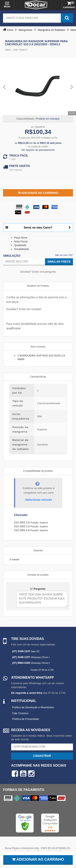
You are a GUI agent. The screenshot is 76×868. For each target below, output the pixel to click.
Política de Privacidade (26, 719)
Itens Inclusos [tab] (38, 347)
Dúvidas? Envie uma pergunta (38, 272)
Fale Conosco (20, 713)
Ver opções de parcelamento (38, 150)
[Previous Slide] (4, 87)
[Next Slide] (72, 87)
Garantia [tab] (38, 551)
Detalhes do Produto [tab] (38, 286)
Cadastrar (42, 756)
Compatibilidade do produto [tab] (38, 471)
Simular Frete (59, 262)
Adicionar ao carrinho (38, 859)
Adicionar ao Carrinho (38, 193)
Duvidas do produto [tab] (38, 575)
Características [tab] (38, 377)
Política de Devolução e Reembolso (33, 707)
